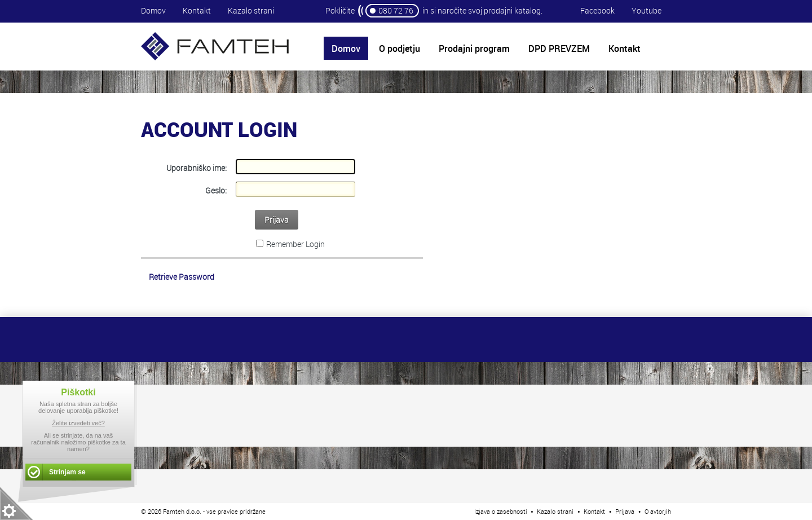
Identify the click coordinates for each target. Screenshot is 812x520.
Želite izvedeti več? (78, 423)
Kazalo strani (251, 10)
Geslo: (216, 190)
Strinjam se (67, 472)
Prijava (277, 220)
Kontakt (197, 10)
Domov (153, 10)
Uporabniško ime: (197, 168)
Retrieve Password (182, 277)
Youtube (646, 10)
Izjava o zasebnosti (501, 511)
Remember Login (295, 244)
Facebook (597, 10)
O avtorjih (658, 511)
